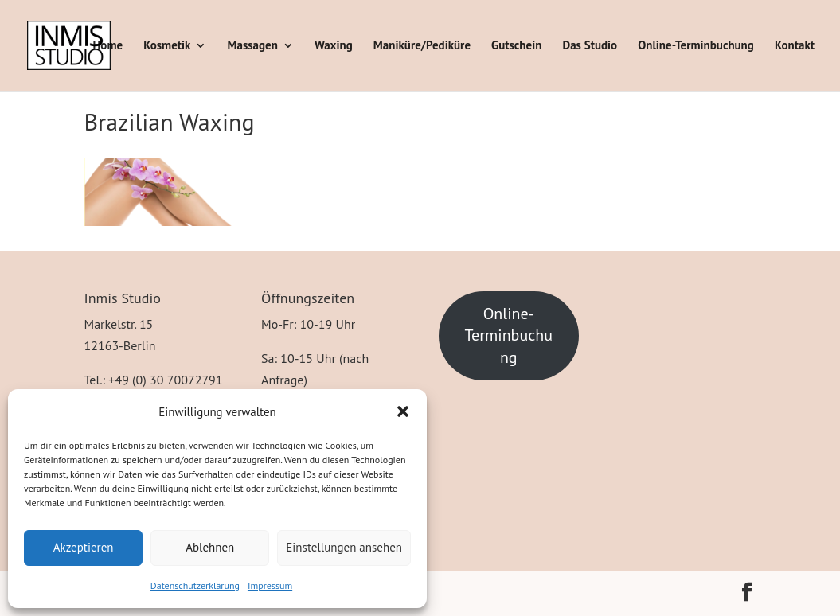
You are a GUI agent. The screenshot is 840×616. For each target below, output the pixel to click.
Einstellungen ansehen (344, 547)
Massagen (253, 46)
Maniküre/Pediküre (422, 46)
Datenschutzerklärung (195, 585)
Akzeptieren (84, 547)
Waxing (334, 46)
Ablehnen (210, 547)
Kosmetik (167, 46)
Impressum (270, 585)
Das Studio (590, 46)
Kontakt (795, 46)
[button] (403, 411)
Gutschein (516, 46)
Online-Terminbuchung (696, 46)
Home (108, 46)
